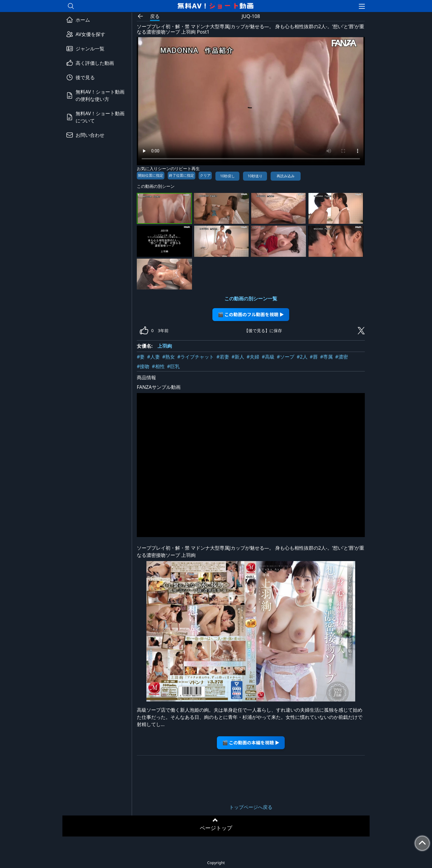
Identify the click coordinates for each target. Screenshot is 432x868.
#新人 (238, 357)
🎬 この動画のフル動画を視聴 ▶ (251, 314)
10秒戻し (227, 176)
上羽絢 (165, 346)
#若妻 (223, 357)
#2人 (302, 357)
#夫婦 (253, 357)
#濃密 (341, 357)
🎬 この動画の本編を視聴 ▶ (251, 742)
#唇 (314, 357)
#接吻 (143, 366)
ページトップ (216, 828)
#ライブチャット (196, 357)
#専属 (326, 357)
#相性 (158, 366)
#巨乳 (173, 366)
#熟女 (169, 357)
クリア (205, 175)
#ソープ (286, 357)
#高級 (268, 357)
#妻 (141, 357)
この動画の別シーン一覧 (251, 299)
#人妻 (153, 357)
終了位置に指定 (181, 175)
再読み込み (286, 176)
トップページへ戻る (251, 807)
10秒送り (255, 176)
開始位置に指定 (151, 175)
